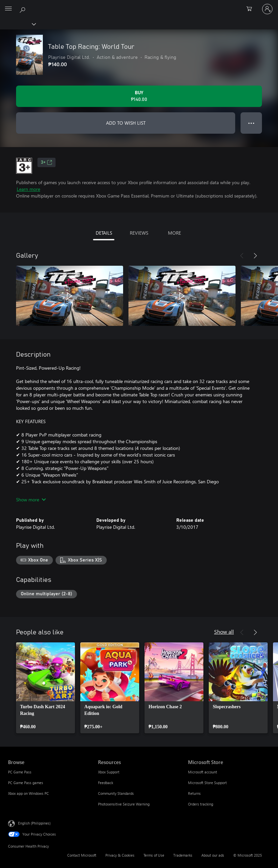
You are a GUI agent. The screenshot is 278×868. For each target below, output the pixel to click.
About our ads (213, 855)
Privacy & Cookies (120, 855)
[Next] (255, 256)
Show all (224, 632)
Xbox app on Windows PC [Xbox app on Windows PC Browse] (28, 793)
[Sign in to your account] (267, 9)
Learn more (28, 189)
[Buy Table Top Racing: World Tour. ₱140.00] (139, 96)
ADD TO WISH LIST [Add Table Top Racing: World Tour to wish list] (126, 123)
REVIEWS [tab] (139, 233)
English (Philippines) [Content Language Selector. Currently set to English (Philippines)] (34, 823)
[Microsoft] (139, 5)
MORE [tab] (174, 233)
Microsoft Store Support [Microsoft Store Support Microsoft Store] (207, 783)
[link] (45, 688)
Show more (31, 500)
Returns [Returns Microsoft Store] (194, 793)
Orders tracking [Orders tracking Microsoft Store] (201, 804)
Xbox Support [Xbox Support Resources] (109, 772)
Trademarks (183, 855)
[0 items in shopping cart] (251, 9)
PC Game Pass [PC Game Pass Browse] (20, 772)
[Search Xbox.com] (23, 9)
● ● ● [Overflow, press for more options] (251, 123)
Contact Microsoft (82, 855)
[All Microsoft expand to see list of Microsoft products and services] (8, 9)
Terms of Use (154, 855)
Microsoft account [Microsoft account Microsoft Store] (203, 772)
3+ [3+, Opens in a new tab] (47, 162)
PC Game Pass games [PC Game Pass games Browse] (26, 783)
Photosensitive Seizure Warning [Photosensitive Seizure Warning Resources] (124, 804)
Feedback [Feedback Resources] (106, 783)
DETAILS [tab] (104, 233)
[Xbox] (18, 24)
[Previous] (242, 256)
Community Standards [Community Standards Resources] (116, 793)
